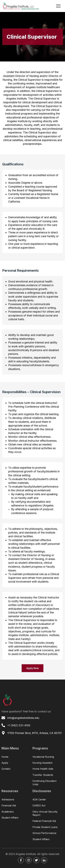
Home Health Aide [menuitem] (43, 769)
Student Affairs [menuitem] (10, 818)
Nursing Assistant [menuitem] (42, 763)
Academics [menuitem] (8, 812)
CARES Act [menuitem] (39, 805)
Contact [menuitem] (6, 769)
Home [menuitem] (5, 757)
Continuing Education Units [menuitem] (45, 783)
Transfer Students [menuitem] (43, 775)
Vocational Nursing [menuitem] (43, 757)
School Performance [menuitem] (44, 833)
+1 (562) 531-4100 (19, 725)
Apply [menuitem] (5, 763)
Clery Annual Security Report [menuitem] (45, 813)
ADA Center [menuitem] (39, 799)
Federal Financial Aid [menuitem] (44, 821)
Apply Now (32, 668)
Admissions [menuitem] (8, 799)
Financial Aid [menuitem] (9, 805)
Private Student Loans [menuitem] (45, 827)
